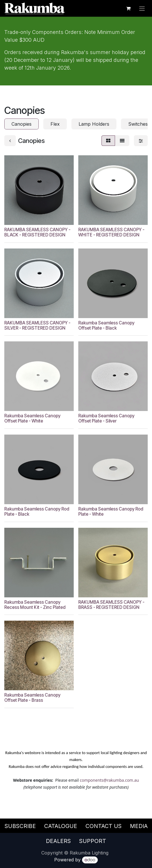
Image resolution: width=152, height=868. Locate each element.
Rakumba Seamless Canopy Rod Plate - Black (37, 512)
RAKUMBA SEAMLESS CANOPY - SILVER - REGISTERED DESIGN (37, 325)
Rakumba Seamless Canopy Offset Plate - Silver (106, 419)
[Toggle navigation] (142, 8)
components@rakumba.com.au (109, 780)
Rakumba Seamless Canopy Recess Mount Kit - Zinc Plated (35, 605)
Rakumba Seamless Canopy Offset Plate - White (32, 419)
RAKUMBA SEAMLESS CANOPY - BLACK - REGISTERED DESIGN (37, 232)
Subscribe (20, 826)
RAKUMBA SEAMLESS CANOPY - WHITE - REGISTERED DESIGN (111, 232)
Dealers (58, 841)
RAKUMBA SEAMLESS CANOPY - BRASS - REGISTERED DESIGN (111, 605)
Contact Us (104, 826)
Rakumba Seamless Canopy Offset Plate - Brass (32, 698)
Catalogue (61, 826)
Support (93, 841)
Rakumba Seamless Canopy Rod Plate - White (111, 512)
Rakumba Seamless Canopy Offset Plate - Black (106, 325)
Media (139, 826)
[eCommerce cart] (128, 8)
